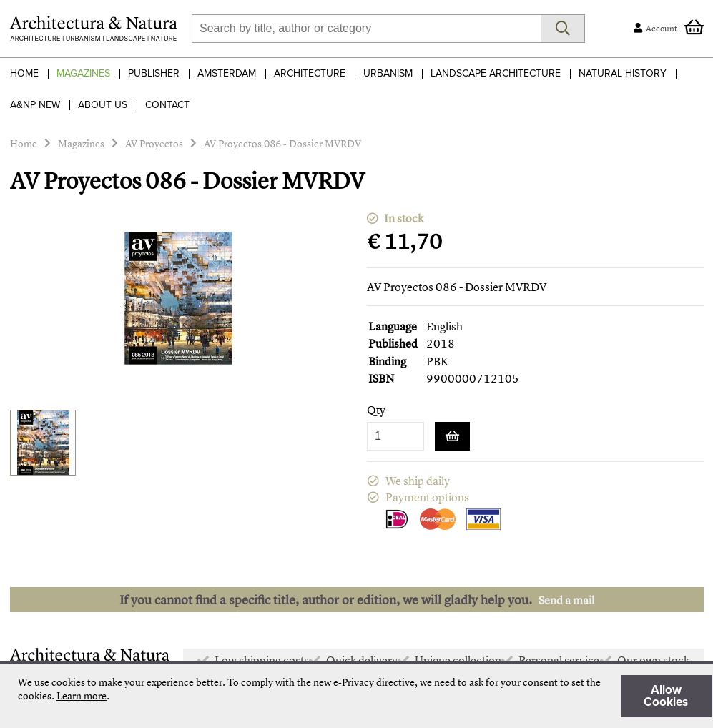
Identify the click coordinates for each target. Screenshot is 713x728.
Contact (167, 105)
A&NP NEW (35, 105)
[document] (365, 696)
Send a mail (566, 600)
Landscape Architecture (496, 73)
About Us (103, 105)
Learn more (82, 695)
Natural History (623, 73)
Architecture (310, 73)
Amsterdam (227, 73)
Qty (376, 410)
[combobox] (367, 29)
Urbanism (388, 73)
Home (24, 73)
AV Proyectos (154, 143)
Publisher (154, 73)
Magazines (83, 73)
